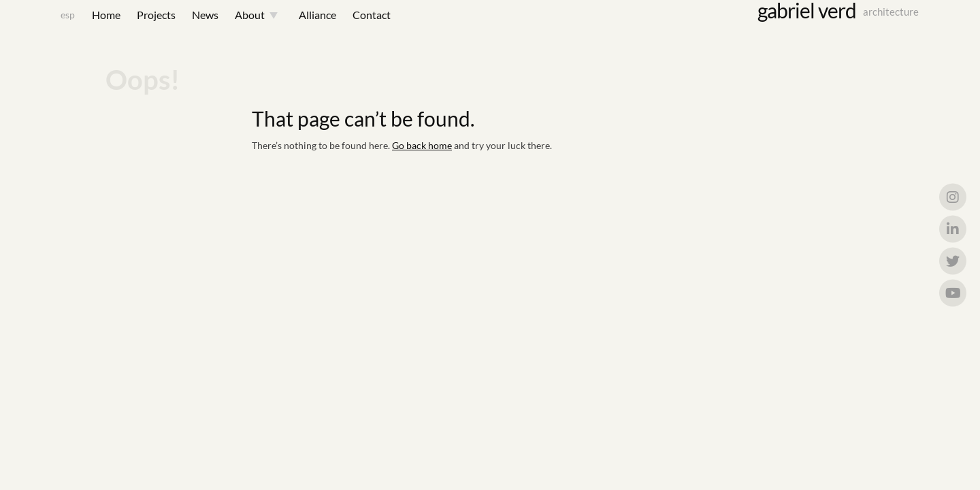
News (188, 28)
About (233, 28)
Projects (139, 28)
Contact (355, 28)
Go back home (422, 179)
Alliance (300, 28)
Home (89, 28)
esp (51, 28)
